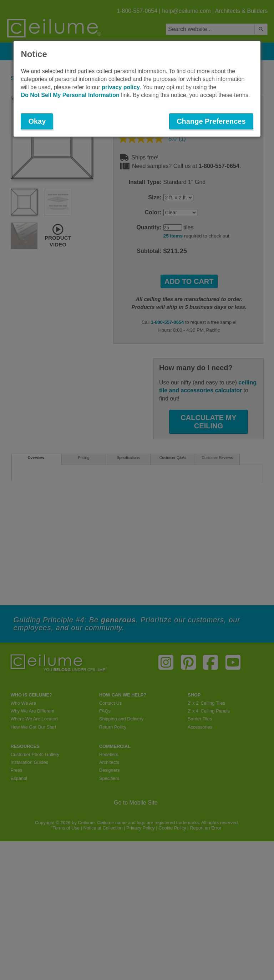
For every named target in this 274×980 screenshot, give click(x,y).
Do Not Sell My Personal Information (70, 95)
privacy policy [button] (121, 87)
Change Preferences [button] (211, 121)
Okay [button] (37, 121)
